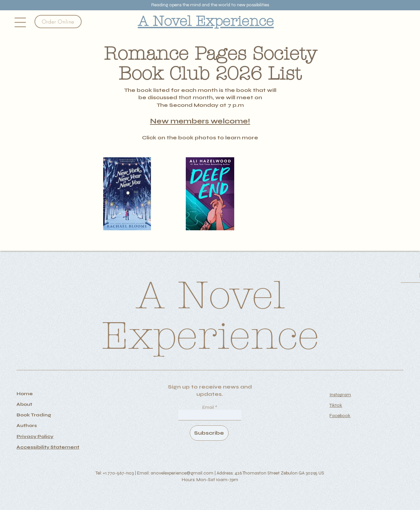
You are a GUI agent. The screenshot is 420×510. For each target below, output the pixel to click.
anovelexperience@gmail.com (182, 473)
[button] (20, 22)
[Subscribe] (209, 433)
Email (209, 407)
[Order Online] (58, 22)
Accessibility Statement (48, 447)
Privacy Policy (35, 437)
